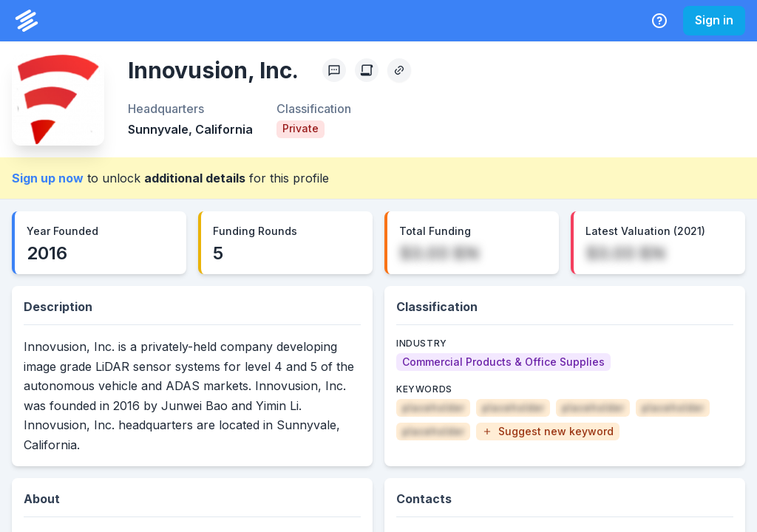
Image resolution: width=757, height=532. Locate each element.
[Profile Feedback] (334, 70)
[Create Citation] (367, 70)
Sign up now (48, 178)
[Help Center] (659, 21)
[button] (548, 432)
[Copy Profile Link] (399, 70)
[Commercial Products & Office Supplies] (503, 362)
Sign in (714, 20)
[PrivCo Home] (27, 21)
